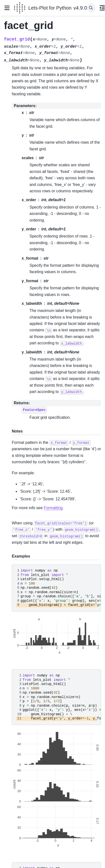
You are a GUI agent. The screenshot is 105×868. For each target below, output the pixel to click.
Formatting (53, 508)
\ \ (58, 697)
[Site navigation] (7, 8)
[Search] (91, 8)
